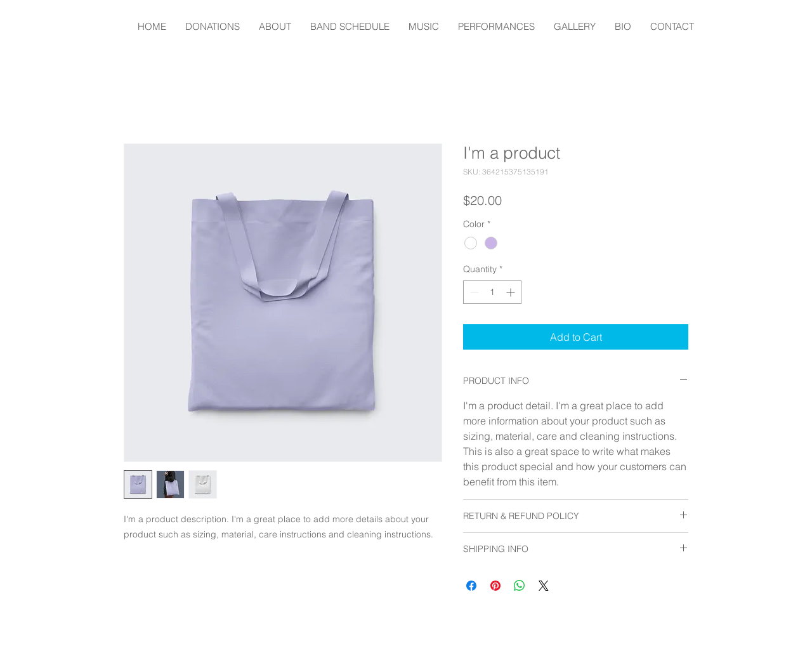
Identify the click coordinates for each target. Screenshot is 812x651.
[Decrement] (473, 292)
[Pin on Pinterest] (495, 586)
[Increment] (512, 292)
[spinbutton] (492, 292)
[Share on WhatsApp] (520, 586)
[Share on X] (544, 586)
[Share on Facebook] (471, 586)
